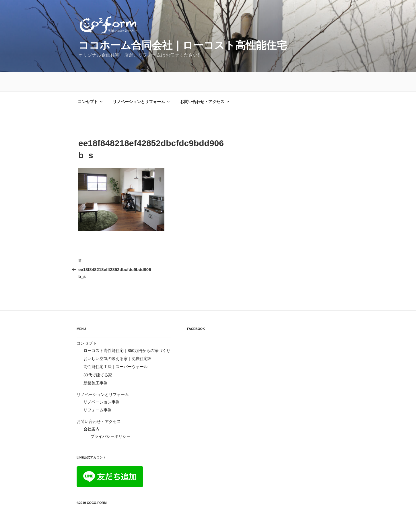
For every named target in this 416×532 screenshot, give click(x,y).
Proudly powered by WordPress (105, 519)
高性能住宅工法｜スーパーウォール (116, 348)
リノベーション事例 (102, 383)
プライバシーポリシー (110, 417)
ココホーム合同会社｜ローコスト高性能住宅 (183, 45)
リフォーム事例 (98, 391)
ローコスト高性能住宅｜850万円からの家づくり (127, 332)
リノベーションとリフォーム (142, 83)
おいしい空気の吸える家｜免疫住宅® (117, 340)
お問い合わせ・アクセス (205, 83)
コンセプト (91, 83)
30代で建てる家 (98, 356)
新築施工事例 (96, 364)
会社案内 (92, 410)
